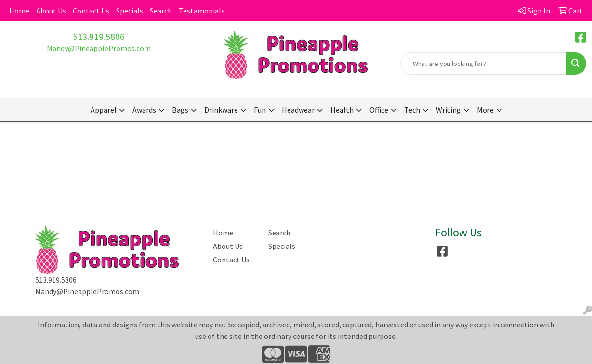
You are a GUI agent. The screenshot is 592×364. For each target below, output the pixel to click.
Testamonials (202, 11)
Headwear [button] (298, 110)
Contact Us (91, 11)
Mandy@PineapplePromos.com (99, 48)
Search (161, 11)
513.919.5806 (99, 36)
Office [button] (379, 110)
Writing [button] (448, 110)
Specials (130, 11)
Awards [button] (144, 110)
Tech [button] (412, 110)
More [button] (485, 110)
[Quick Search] (483, 64)
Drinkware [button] (221, 110)
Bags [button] (180, 110)
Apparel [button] (104, 110)
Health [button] (342, 110)
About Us (51, 11)
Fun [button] (260, 110)
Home (19, 11)
